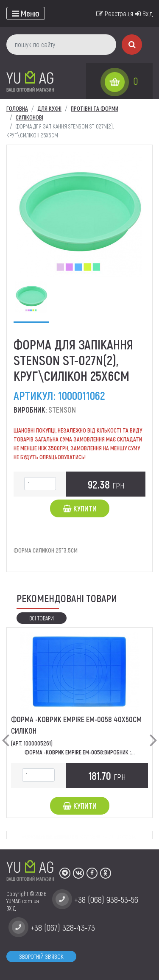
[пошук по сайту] (61, 45)
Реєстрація (115, 13)
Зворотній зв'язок (41, 956)
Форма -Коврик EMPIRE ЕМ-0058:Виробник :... (80, 752)
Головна (17, 108)
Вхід (144, 13)
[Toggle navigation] (26, 13)
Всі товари (42, 618)
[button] (6, 733)
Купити (80, 508)
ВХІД (11, 908)
